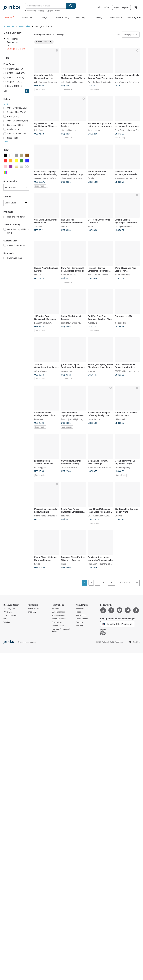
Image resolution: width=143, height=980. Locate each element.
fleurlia (91, 178)
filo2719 (38, 275)
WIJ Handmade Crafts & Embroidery (50, 178)
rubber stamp (31, 11)
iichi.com (80, 626)
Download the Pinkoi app (117, 624)
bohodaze (39, 419)
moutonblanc (121, 323)
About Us (80, 609)
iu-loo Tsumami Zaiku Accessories (103, 468)
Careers (79, 622)
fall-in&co (38, 130)
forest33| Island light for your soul (76, 419)
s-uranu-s (92, 371)
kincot (91, 227)
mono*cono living (122, 275)
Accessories (9, 26)
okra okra (65, 227)
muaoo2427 (93, 323)
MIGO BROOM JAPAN (98, 275)
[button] (27, 91)
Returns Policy (58, 626)
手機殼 (41, 11)
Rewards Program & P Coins (61, 630)
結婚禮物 (49, 11)
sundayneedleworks (124, 227)
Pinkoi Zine (8, 612)
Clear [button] (6, 104)
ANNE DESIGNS (69, 275)
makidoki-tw (66, 371)
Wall (5, 619)
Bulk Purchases (58, 612)
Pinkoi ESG (81, 615)
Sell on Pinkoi (103, 7)
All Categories (9, 609)
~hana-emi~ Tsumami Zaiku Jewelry (104, 564)
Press (78, 612)
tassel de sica (94, 419)
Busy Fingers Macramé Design (128, 130)
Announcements (58, 615)
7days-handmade (69, 468)
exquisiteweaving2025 (71, 323)
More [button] (6, 142)
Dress (58, 11)
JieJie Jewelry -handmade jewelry (76, 178)
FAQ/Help (56, 609)
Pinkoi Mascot (82, 619)
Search (71, 6)
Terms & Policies (59, 619)
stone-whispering (69, 130)
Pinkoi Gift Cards (10, 615)
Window (7, 622)
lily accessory (94, 130)
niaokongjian (40, 468)
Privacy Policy (58, 622)
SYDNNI (38, 227)
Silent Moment (41, 371)
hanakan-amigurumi (43, 323)
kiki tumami (120, 419)
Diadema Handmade (48, 82)
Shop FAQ (32, 612)
